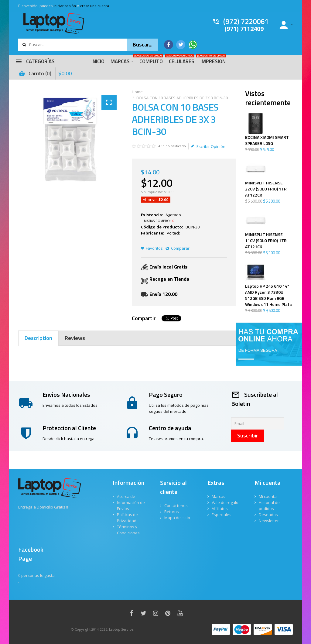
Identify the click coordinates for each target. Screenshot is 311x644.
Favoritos (154, 248)
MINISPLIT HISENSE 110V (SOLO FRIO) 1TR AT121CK (266, 241)
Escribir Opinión (208, 146)
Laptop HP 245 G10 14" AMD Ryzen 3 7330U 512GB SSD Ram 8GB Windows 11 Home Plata (268, 295)
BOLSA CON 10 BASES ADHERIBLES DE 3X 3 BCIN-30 (182, 98)
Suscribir (248, 435)
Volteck (173, 233)
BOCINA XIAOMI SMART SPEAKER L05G (267, 140)
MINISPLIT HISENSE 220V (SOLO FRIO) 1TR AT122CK (266, 189)
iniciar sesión (65, 6)
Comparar (180, 248)
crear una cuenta (95, 6)
